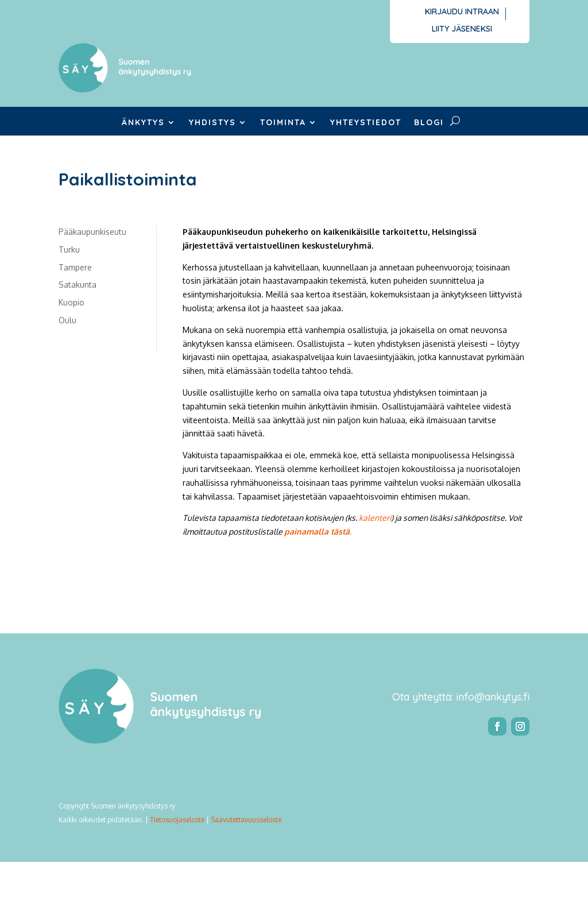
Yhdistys (212, 123)
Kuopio (71, 302)
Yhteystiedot (366, 123)
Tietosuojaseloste (177, 820)
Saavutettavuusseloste (246, 820)
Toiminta (283, 123)
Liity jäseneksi (462, 29)
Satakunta (78, 285)
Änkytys (143, 123)
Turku (69, 250)
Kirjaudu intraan (462, 12)
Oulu (67, 320)
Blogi (429, 123)
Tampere (75, 267)
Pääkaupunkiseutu (92, 232)
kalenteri (375, 518)
